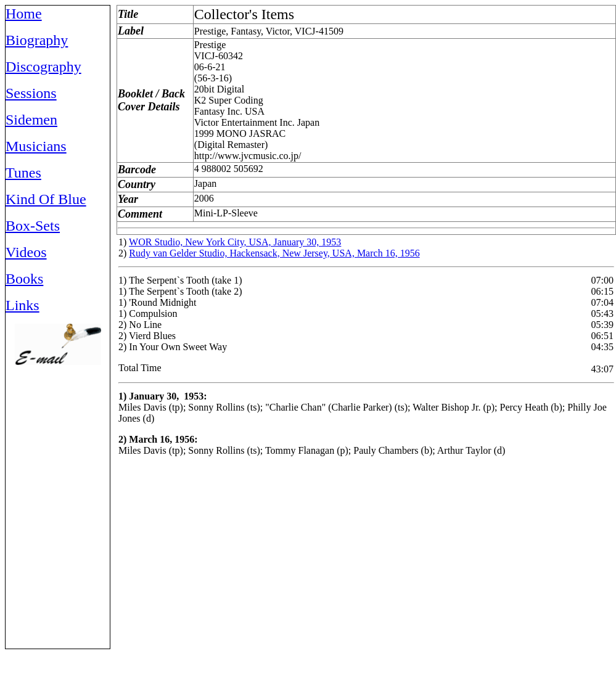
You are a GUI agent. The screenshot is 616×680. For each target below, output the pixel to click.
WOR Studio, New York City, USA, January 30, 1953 (235, 242)
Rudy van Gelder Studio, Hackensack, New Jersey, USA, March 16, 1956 (274, 253)
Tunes (23, 173)
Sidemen (31, 120)
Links (23, 305)
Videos (26, 252)
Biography (37, 40)
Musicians (36, 146)
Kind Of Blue (46, 199)
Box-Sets (33, 226)
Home (24, 14)
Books (24, 279)
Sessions (31, 93)
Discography (43, 67)
